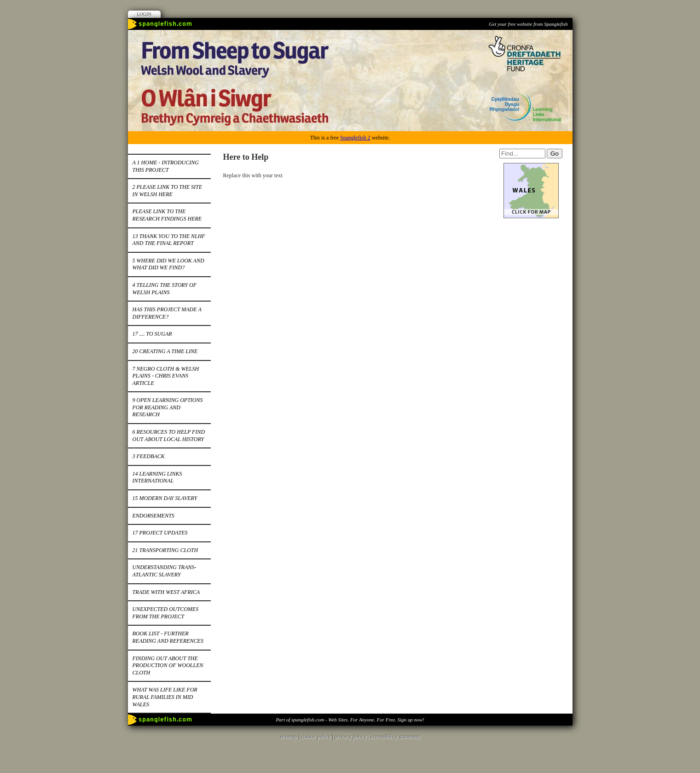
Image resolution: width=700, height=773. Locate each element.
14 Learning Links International (157, 477)
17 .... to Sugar (152, 334)
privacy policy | (352, 737)
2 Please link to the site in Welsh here (167, 191)
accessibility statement (395, 737)
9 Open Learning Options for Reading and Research (168, 407)
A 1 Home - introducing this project (166, 166)
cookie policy (316, 737)
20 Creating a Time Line (165, 351)
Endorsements (153, 516)
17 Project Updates (160, 533)
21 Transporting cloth (165, 550)
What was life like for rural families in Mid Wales (165, 697)
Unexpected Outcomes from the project (166, 613)
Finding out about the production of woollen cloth (168, 665)
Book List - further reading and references (168, 637)
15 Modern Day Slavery (165, 498)
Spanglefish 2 (355, 138)
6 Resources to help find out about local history (169, 436)
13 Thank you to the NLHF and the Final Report (169, 240)
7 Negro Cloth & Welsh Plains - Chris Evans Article (166, 376)
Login (144, 14)
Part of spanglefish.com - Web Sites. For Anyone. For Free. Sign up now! (350, 720)
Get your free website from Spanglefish (528, 24)
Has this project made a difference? (167, 313)
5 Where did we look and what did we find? (168, 264)
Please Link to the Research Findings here (167, 215)
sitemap (288, 737)
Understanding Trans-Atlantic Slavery (165, 571)
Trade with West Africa (166, 592)
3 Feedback (149, 456)
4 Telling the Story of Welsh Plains (165, 289)
